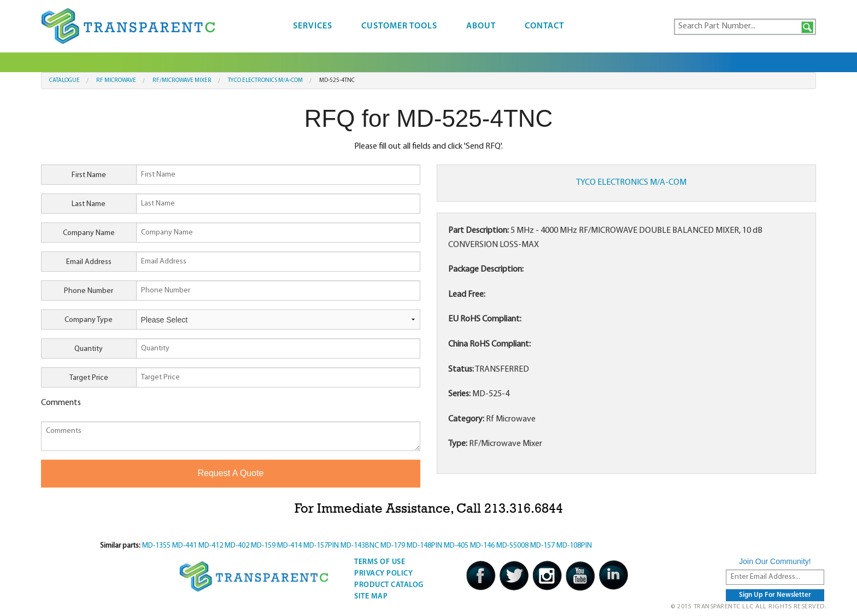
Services (313, 26)
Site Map (371, 597)
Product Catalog (389, 585)
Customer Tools (399, 26)
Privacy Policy (383, 574)
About (481, 26)
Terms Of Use (380, 562)
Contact (544, 26)
